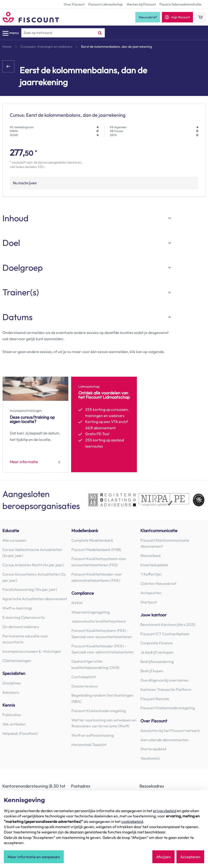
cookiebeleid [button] (132, 821)
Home (7, 47)
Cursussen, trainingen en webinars (46, 47)
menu (11, 33)
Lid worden (88, 462)
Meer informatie (24, 462)
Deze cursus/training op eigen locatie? (32, 419)
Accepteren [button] (190, 857)
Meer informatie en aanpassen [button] (34, 857)
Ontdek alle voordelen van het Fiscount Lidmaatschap (104, 395)
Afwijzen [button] (163, 857)
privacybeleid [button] (165, 811)
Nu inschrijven (25, 183)
